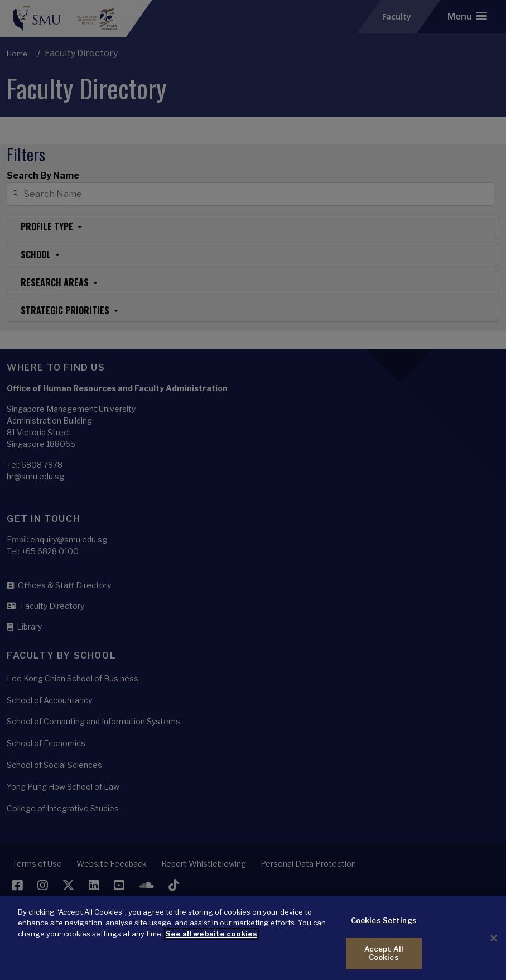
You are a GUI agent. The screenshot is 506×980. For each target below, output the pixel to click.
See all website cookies (211, 943)
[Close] (494, 947)
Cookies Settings (384, 929)
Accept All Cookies (384, 962)
